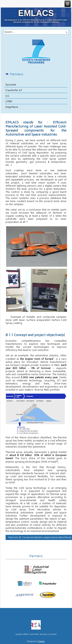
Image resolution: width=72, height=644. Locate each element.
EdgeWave (12, 107)
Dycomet (11, 85)
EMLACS (36, 13)
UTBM (9, 101)
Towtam (41, 641)
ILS (7, 96)
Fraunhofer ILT (14, 90)
